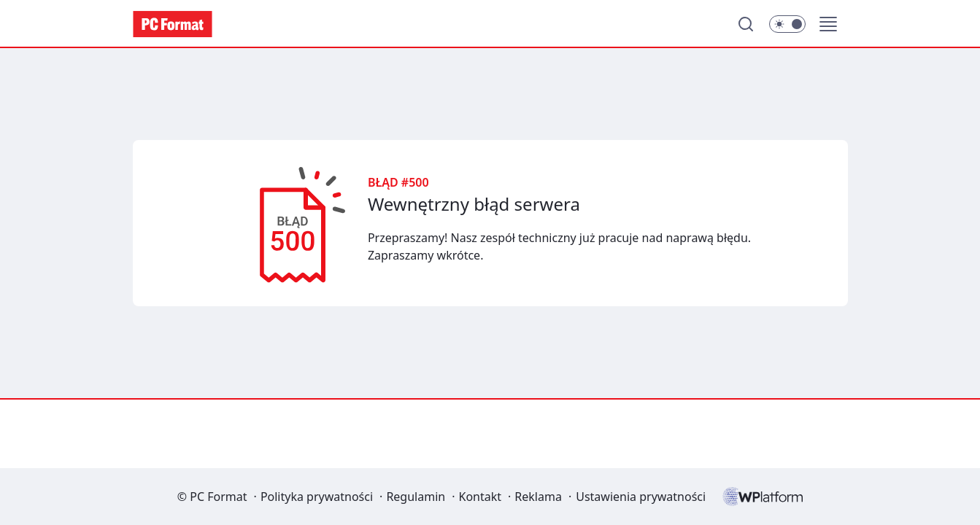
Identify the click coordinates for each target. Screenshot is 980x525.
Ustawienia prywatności (641, 497)
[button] (828, 24)
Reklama (538, 497)
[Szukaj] (746, 24)
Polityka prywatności (317, 497)
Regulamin (416, 497)
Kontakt (480, 497)
